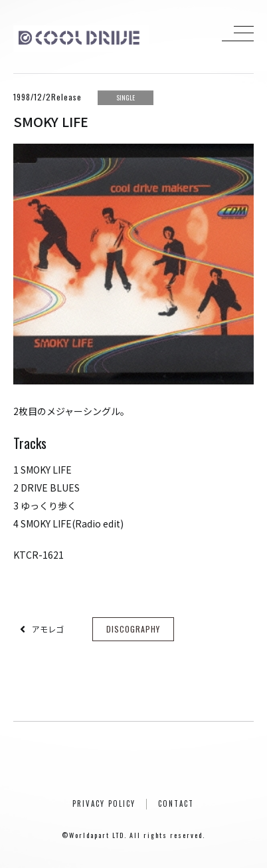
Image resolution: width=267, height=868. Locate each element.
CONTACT (176, 803)
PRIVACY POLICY (104, 803)
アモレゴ (48, 629)
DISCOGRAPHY (133, 629)
